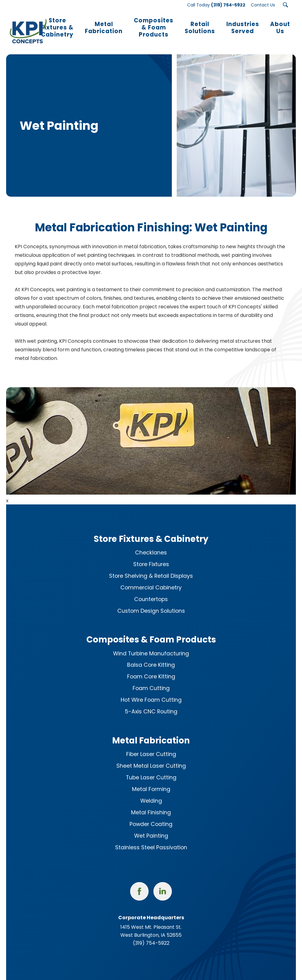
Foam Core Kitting (151, 669)
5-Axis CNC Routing (151, 704)
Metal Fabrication (151, 733)
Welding (151, 793)
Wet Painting (151, 828)
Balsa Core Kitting (151, 657)
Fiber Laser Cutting (151, 747)
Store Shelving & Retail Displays (151, 568)
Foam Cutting (151, 681)
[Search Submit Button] (285, 5)
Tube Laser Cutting (151, 770)
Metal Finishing (151, 805)
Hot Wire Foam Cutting (151, 692)
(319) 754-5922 (151, 935)
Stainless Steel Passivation (151, 840)
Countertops (151, 592)
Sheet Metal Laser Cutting (151, 758)
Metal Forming (151, 781)
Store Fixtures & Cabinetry (151, 531)
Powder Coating (151, 816)
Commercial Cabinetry (151, 580)
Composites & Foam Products (151, 632)
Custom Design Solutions (151, 603)
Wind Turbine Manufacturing (151, 646)
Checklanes (151, 545)
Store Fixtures (151, 557)
